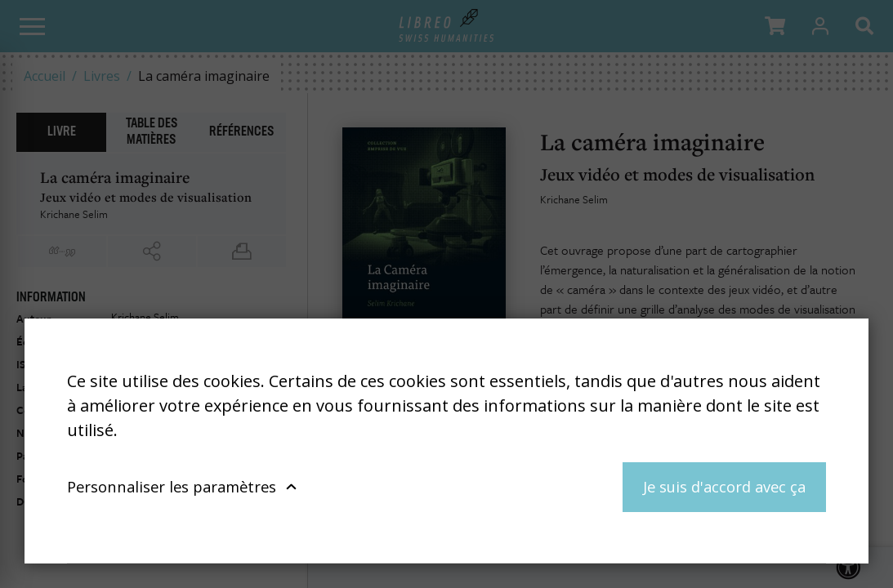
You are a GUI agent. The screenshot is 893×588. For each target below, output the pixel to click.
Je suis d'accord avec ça (724, 486)
